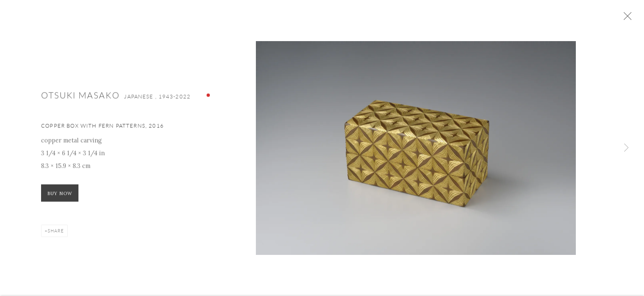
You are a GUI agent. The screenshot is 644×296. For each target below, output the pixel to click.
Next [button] (626, 148)
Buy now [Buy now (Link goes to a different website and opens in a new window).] (60, 195)
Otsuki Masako (82, 97)
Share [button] (56, 233)
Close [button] (626, 18)
